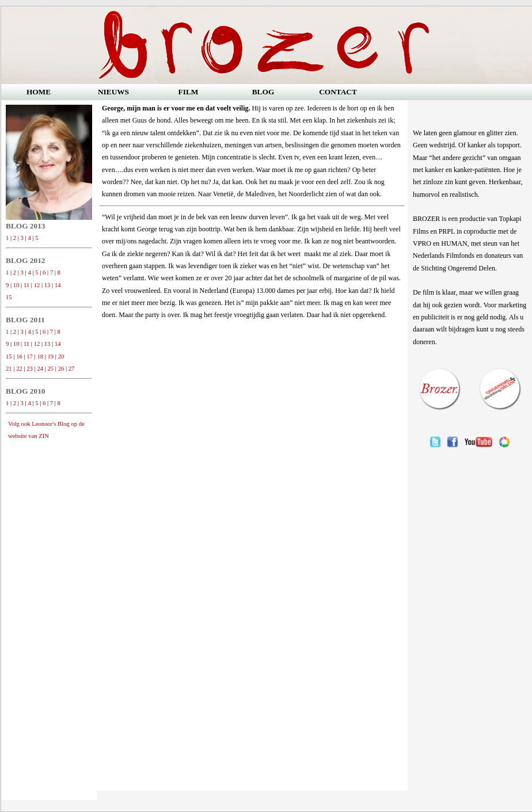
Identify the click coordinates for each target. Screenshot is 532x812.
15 (9, 297)
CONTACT (338, 92)
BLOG (263, 92)
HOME (39, 92)
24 (40, 369)
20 (61, 357)
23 (30, 369)
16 (19, 357)
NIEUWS (113, 92)
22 (19, 369)
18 (40, 357)
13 (48, 285)
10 (16, 285)
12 (37, 285)
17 (30, 357)
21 (9, 369)
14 (58, 285)
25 (51, 369)
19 (51, 357)
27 (72, 369)
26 (61, 369)
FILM (189, 92)
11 (26, 285)
